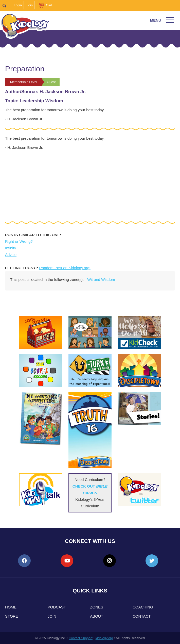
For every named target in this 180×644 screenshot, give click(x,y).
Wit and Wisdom (101, 279)
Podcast (57, 607)
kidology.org (104, 638)
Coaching (143, 607)
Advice (11, 255)
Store (12, 616)
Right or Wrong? (19, 241)
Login (18, 5)
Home (11, 607)
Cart (49, 5)
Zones (97, 607)
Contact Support (81, 638)
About (97, 616)
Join (30, 5)
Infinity (11, 248)
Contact (142, 616)
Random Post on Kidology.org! (65, 268)
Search (7, 5)
